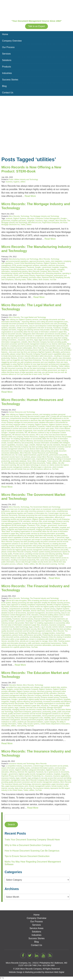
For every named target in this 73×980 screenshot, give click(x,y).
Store (3, 360)
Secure (4, 641)
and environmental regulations (17, 261)
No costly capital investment (26, 455)
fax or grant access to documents (57, 772)
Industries (7, 73)
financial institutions (41, 619)
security (11, 788)
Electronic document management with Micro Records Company (33, 694)
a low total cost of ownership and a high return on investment (29, 509)
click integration (57, 261)
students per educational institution (30, 722)
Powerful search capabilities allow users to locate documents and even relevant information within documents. (36, 355)
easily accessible (8, 427)
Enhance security (33, 697)
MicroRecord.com (35, 223)
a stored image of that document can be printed (50, 766)
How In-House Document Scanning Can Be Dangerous (32, 851)
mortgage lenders (48, 633)
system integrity (50, 722)
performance (37, 712)
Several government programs (32, 720)
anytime (64, 687)
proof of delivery (22, 277)
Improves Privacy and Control (12, 776)
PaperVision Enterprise (51, 223)
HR (26, 433)
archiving (23, 416)
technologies (41, 461)
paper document (58, 784)
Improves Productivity (32, 776)
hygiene (16, 182)
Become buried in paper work (39, 416)
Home (5, 34)
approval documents (37, 261)
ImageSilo (31, 221)
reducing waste (20, 280)
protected (65, 457)
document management (36, 613)
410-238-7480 (30, 965)
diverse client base (38, 611)
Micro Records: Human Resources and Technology (39, 453)
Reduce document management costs (29, 718)
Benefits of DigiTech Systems (58, 605)
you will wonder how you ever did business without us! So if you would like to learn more (34, 373)
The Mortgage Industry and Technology (44, 216)
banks (48, 261)
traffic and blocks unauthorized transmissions (44, 643)
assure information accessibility (13, 768)
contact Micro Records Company (26, 689)
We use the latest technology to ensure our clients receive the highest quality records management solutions (35, 369)
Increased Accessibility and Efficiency (57, 702)
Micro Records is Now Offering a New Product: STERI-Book (31, 169)
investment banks (8, 627)
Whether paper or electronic (41, 467)
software (20, 564)
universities (6, 726)
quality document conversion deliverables (26, 716)
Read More (30, 196)
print (26, 786)
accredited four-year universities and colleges (23, 687)
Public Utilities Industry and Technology (23, 180)
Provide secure (19, 554)
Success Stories (10, 80)
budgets (10, 689)
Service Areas (36, 928)
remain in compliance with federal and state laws (47, 639)
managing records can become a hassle (27, 710)
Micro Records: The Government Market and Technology (32, 548)
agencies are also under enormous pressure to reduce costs (33, 511)
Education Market (15, 685)
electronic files (37, 521)
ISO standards (39, 269)
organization (46, 784)
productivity (11, 277)
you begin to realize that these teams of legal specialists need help (34, 371)
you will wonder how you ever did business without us (31, 469)
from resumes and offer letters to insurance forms (52, 431)
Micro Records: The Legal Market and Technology (51, 348)
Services (6, 54)
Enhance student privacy (50, 697)
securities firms (13, 641)
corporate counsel (8, 326)
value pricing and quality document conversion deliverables (29, 645)
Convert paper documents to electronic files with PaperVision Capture (35, 421)
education (31, 218)
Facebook (30, 267)
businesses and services (19, 607)
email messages (49, 521)
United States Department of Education (55, 724)
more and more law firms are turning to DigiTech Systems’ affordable (34, 352)
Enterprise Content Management (47, 218)
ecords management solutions (28, 265)
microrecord (36, 784)
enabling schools (60, 695)
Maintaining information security (25, 629)
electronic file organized (26, 772)
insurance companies (57, 625)
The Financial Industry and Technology (44, 598)
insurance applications (61, 776)
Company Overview (12, 41)
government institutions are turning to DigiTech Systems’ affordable (34, 528)
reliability (47, 718)
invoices (30, 269)
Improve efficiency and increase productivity (36, 441)
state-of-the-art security (23, 788)
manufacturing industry (19, 271)
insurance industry (8, 778)
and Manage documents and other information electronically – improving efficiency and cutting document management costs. (35, 321)
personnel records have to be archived (16, 457)
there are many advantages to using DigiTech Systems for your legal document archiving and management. (35, 363)
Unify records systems (31, 724)
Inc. (43, 776)
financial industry (27, 619)
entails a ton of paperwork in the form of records (34, 328)
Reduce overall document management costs (18, 459)
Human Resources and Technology (22, 412)
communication (60, 768)
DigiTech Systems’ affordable (19, 611)
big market (5, 607)
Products (7, 67)
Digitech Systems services (59, 425)
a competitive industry (14, 766)
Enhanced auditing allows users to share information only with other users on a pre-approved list (36, 616)
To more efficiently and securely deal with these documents (23, 463)
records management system (40, 786)
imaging (65, 621)
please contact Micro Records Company (25, 354)
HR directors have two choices (24, 435)
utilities (23, 182)
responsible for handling (45, 459)
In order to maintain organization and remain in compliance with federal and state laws (35, 335)
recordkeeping (35, 637)
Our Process (8, 47)
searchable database (18, 461)
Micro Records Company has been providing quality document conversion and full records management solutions (36, 630)
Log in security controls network (52, 627)
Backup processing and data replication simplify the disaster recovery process (41, 603)
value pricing (22, 726)
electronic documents (56, 265)
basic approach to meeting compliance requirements (26, 605)
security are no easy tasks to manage (34, 641)
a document (27, 766)
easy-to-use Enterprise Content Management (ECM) (29, 693)
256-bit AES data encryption (16, 601)
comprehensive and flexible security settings (25, 609)
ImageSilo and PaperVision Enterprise (21, 529)
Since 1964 (47, 358)
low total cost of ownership (36, 708)
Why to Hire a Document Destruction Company (28, 845)
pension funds (18, 635)
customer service (8, 770)
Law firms (29, 340)
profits (54, 712)
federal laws (6, 699)
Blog (4, 86)
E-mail (62, 770)
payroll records (43, 455)
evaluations (32, 427)
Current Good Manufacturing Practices (28, 263)
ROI (38, 560)
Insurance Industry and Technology (22, 764)
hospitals (55, 267)
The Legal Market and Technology (33, 317)
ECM (14, 265)
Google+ (64, 218)
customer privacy (49, 609)
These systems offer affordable (58, 461)
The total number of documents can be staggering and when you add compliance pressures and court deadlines (36, 361)
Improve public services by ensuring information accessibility (42, 534)
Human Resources (31, 437)
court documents (22, 326)
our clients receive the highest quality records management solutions (36, 549)
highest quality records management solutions (46, 699)
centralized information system (42, 768)
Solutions (7, 60)
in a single (57, 441)
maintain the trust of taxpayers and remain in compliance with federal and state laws (40, 540)
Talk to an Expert (36, 26)
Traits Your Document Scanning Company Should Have (32, 840)
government (6, 221)
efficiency (13, 772)
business (9, 182)
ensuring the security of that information (37, 523)
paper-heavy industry (27, 276)
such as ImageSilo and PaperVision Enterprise (24, 360)
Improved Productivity (9, 269)
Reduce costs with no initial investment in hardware (30, 558)
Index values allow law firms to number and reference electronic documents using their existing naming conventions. (35, 338)
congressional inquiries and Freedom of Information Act (27, 513)
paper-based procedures (15, 786)
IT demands (54, 706)
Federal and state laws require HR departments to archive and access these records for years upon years (36, 428)
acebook (9, 218)
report (53, 718)
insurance (39, 221)
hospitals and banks (19, 221)
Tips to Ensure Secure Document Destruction (27, 856)
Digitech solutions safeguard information (30, 770)
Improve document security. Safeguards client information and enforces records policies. (34, 334)
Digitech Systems (20, 218)
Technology (25, 216)
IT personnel (60, 538)
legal (45, 221)
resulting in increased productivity (23, 560)
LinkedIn (51, 221)
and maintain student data (50, 687)
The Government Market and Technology (45, 507)
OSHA (16, 276)
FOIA (38, 525)
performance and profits (58, 455)
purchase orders (35, 277)
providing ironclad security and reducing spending (44, 554)
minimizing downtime (53, 273)
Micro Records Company (38, 271)
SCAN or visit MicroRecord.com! (30, 358)
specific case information (61, 358)
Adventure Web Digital (54, 972)
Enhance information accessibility (14, 697)
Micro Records (14, 216)
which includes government (47, 370)
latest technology (22, 627)
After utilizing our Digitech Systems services (22, 320)
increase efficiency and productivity (20, 443)
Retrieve (14, 358)
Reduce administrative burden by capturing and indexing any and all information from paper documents (35, 556)
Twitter (23, 225)
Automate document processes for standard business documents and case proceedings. (34, 324)
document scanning (53, 613)
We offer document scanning (12, 368)
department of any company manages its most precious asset (36, 422)
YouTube (53, 280)
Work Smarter (44, 280)
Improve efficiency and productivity (29, 702)
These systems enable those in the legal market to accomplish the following (29, 366)
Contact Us (8, 93)
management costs (18, 780)
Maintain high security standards (48, 445)
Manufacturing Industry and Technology (23, 259)
